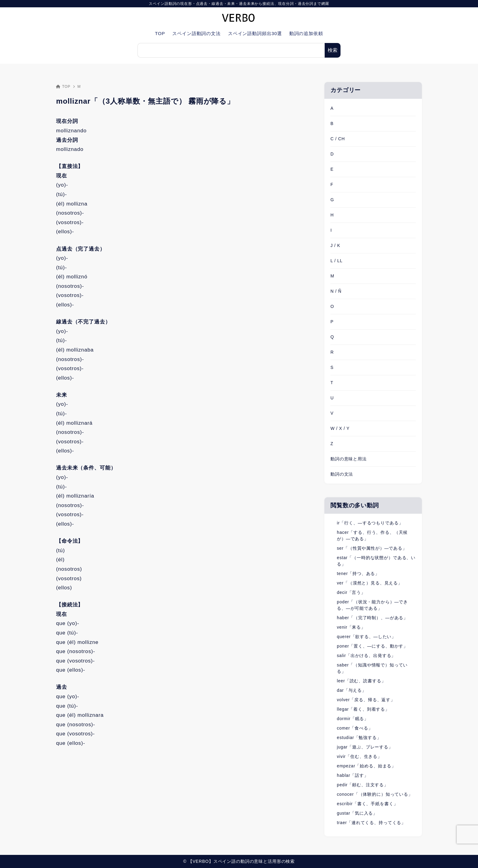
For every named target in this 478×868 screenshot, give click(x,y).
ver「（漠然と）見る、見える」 (370, 583)
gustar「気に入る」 (357, 813)
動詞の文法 (342, 474)
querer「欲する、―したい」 (366, 637)
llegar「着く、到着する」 (363, 709)
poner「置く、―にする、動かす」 (372, 646)
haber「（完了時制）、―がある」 (372, 618)
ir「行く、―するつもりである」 (370, 523)
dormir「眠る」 (353, 719)
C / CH (338, 139)
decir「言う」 (351, 592)
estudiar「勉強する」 (359, 738)
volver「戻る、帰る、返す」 (366, 700)
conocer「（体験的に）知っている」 (375, 794)
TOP (63, 87)
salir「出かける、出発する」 (366, 655)
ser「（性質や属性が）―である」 (372, 548)
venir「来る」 (351, 627)
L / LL (337, 261)
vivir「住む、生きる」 (359, 756)
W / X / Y (340, 428)
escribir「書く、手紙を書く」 (367, 804)
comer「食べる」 (355, 728)
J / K (335, 245)
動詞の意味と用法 (349, 459)
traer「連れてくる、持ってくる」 (371, 823)
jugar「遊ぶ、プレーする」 (365, 747)
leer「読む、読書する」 (361, 681)
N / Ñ (336, 291)
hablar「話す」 (353, 775)
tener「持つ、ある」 (358, 573)
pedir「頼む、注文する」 (363, 785)
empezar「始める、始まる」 (366, 766)
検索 (333, 50)
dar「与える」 (352, 690)
